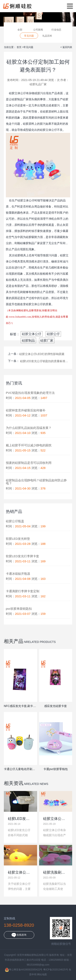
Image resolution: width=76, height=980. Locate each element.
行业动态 (56, 30)
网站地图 (42, 975)
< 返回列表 (66, 47)
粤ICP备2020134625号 (56, 970)
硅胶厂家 (47, 340)
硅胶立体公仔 (32, 334)
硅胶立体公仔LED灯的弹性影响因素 (42, 354)
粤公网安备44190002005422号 (24, 970)
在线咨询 (19, 935)
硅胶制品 (28, 340)
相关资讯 (14, 783)
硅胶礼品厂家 (38, 84)
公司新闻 (38, 30)
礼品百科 (47, 36)
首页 (19, 47)
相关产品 (14, 641)
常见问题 (29, 36)
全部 (20, 30)
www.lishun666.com (20, 317)
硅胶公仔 (53, 334)
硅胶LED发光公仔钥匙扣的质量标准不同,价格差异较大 (44, 361)
